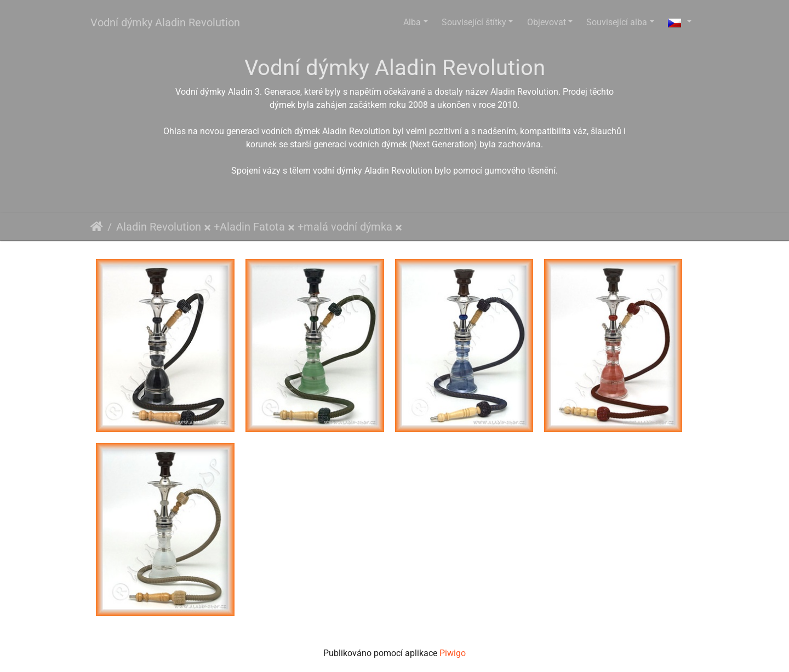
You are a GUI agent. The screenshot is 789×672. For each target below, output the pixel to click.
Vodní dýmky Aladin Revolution (165, 22)
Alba (412, 22)
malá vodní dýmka (348, 227)
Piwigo (453, 653)
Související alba (617, 22)
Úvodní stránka (97, 227)
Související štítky (474, 22)
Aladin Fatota (252, 227)
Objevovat (547, 22)
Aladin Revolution (159, 227)
